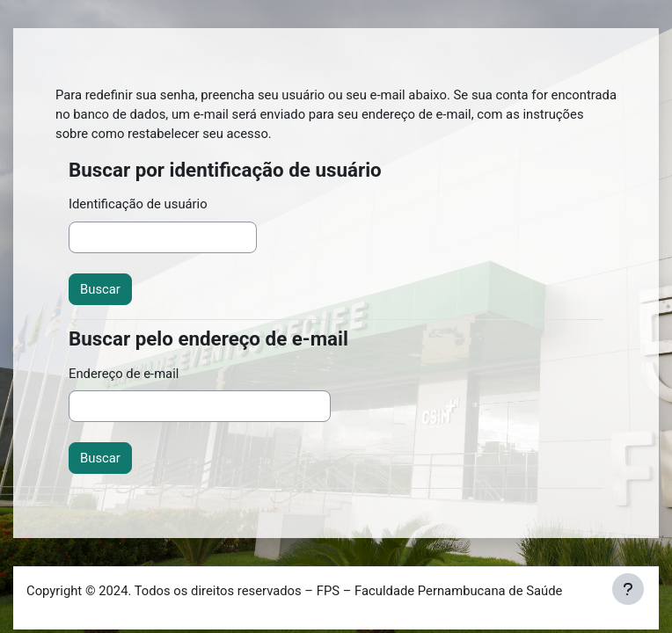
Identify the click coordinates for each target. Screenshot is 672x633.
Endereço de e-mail (124, 374)
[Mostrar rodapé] (628, 589)
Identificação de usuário (138, 204)
